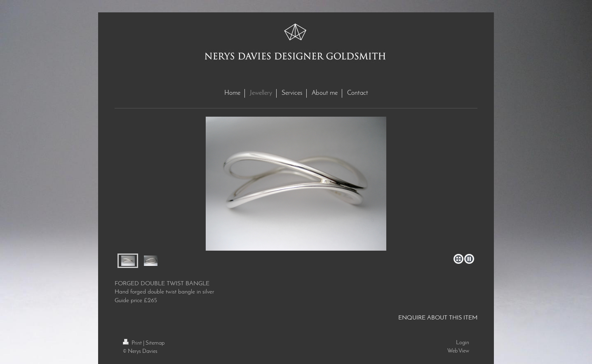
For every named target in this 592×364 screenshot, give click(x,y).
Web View (458, 351)
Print (133, 343)
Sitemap (155, 343)
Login (463, 343)
